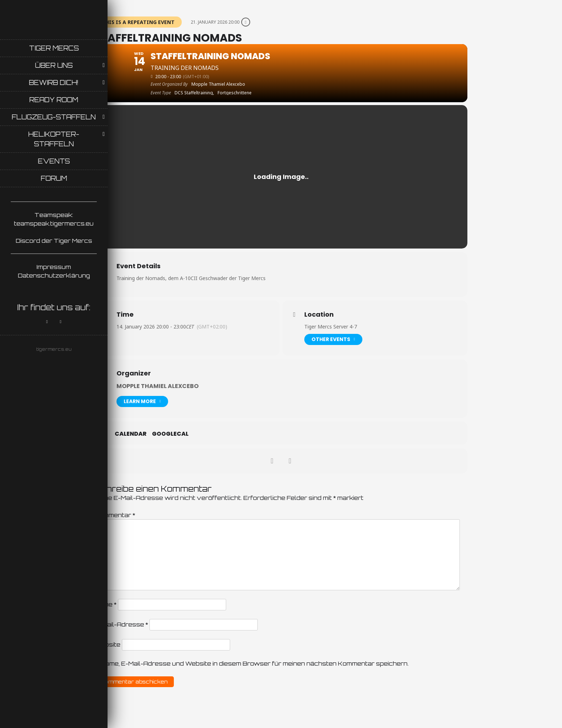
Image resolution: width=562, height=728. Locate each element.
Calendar (131, 434)
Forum (54, 178)
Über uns (54, 65)
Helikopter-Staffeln (54, 139)
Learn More (142, 401)
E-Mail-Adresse (121, 624)
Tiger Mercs (54, 48)
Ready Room (54, 100)
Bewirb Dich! (54, 82)
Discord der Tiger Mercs (54, 241)
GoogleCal (170, 434)
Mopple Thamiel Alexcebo (158, 386)
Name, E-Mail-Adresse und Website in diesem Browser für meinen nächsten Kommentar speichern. (255, 663)
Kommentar (115, 515)
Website (108, 644)
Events (54, 161)
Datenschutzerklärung (54, 275)
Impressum (54, 267)
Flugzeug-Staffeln (54, 117)
